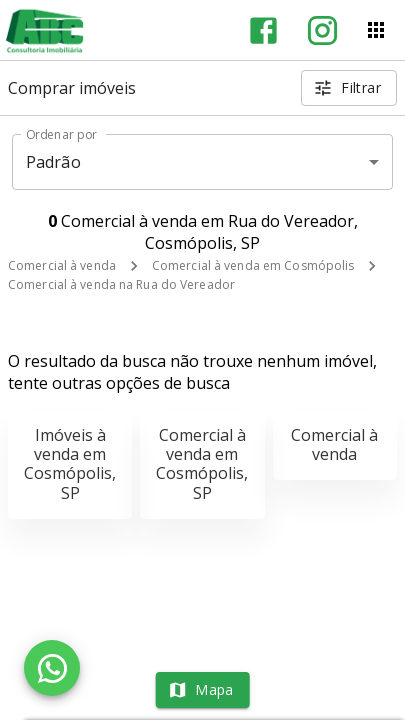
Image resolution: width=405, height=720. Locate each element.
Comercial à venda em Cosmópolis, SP (202, 464)
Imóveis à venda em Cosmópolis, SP (70, 464)
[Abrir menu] (376, 30)
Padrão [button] (53, 162)
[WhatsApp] (52, 668)
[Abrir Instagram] (322, 30)
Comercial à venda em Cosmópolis (253, 265)
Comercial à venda (62, 265)
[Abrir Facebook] (263, 30)
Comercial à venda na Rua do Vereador (121, 284)
